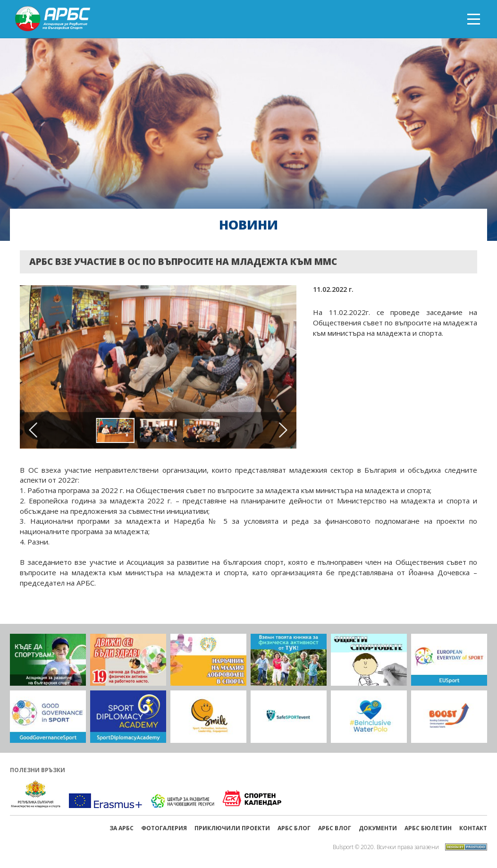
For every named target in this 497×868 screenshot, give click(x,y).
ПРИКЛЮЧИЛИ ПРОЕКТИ (232, 828)
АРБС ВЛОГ (335, 828)
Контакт (473, 828)
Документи (378, 828)
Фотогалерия (164, 828)
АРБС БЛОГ (294, 828)
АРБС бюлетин (428, 828)
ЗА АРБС (122, 828)
